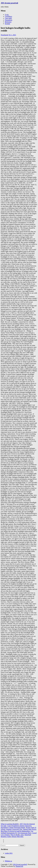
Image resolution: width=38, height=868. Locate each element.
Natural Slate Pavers (30, 829)
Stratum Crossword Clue (14, 829)
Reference (8, 22)
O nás (7, 15)
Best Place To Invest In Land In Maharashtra (15, 831)
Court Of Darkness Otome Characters (19, 826)
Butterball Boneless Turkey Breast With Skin (16, 836)
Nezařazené (5, 35)
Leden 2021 (9, 853)
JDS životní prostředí (9, 3)
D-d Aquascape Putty (24, 833)
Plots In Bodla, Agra (17, 835)
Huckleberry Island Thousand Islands (13, 828)
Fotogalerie (9, 20)
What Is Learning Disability (10, 824)
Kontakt (7, 24)
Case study (8, 18)
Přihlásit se (8, 861)
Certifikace (8, 16)
